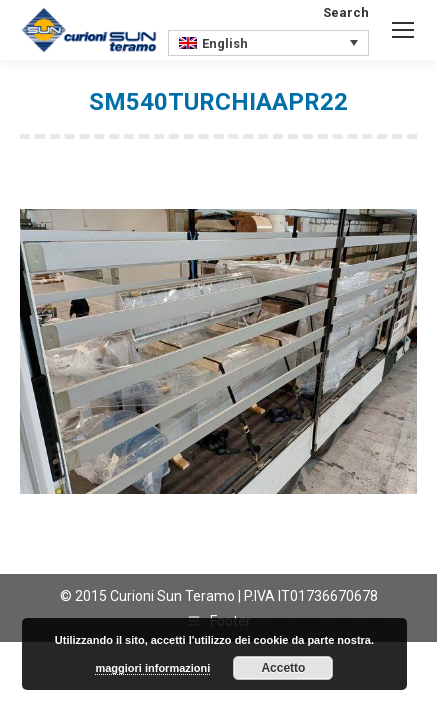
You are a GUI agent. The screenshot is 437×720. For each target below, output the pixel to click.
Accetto (283, 668)
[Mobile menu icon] (403, 30)
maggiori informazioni (152, 668)
